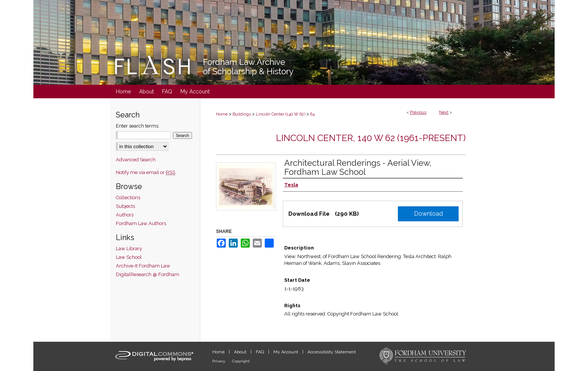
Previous (418, 112)
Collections (128, 198)
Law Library (129, 249)
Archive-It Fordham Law (143, 266)
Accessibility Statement (332, 352)
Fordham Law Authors (141, 223)
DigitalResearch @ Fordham (148, 274)
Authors (125, 215)
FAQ (260, 352)
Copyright (241, 361)
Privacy (219, 361)
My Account (286, 352)
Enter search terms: (138, 126)
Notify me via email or (145, 172)
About (241, 352)
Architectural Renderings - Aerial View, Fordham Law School (358, 167)
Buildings (242, 114)
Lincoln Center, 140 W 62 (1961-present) (371, 138)
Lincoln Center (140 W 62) (280, 114)
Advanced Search (136, 160)
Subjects (125, 206)
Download (428, 214)
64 (312, 114)
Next (444, 112)
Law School (129, 257)
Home (222, 114)
